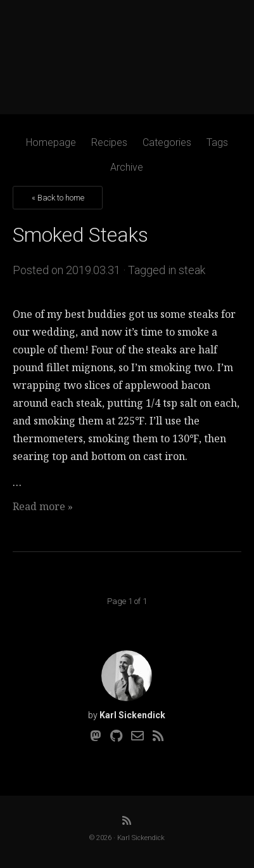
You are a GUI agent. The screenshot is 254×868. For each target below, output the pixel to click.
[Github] (116, 736)
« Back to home (58, 198)
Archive (127, 167)
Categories (167, 142)
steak (192, 270)
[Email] (137, 736)
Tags (217, 142)
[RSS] (158, 736)
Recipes (109, 142)
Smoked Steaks (80, 235)
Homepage (51, 142)
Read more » (43, 506)
